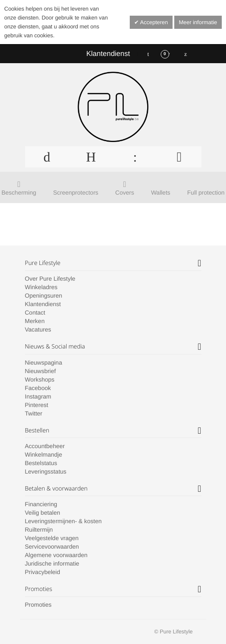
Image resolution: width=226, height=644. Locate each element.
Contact (35, 312)
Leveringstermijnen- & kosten (63, 521)
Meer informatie (198, 22)
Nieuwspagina (44, 362)
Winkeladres (41, 287)
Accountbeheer (45, 446)
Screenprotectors (76, 192)
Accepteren (153, 22)
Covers (125, 192)
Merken (35, 321)
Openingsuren (44, 296)
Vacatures (38, 329)
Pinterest (37, 405)
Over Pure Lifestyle (50, 279)
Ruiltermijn (39, 530)
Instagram (38, 396)
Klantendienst (108, 54)
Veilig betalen (43, 513)
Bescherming (19, 192)
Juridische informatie (52, 563)
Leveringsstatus (46, 471)
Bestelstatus (41, 463)
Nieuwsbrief (40, 371)
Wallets (160, 192)
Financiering (41, 504)
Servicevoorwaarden (52, 546)
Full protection (206, 192)
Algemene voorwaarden (56, 555)
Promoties (38, 605)
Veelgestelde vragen (52, 538)
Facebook (38, 388)
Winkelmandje (44, 454)
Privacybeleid (43, 572)
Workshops (40, 379)
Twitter (34, 413)
